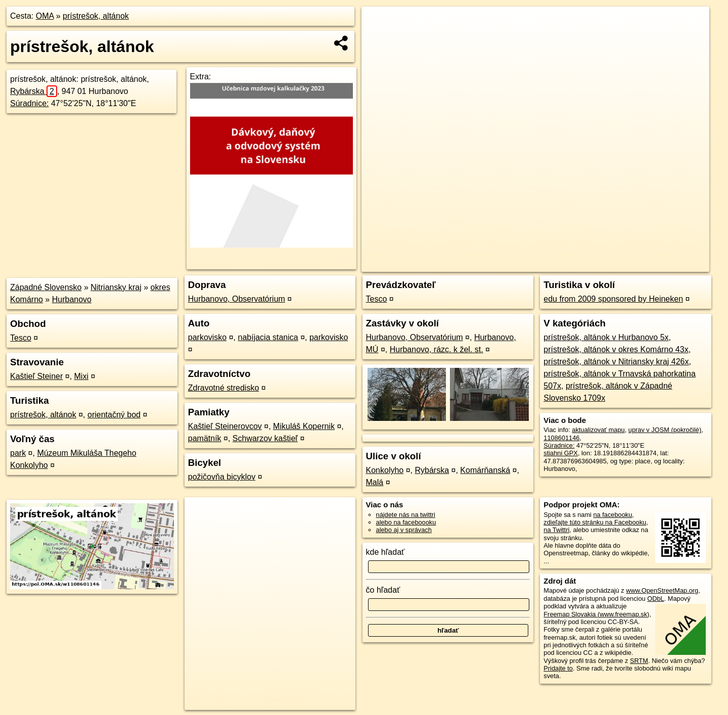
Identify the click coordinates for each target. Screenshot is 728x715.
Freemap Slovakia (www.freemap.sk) (596, 614)
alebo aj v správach (404, 530)
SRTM (639, 661)
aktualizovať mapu (598, 430)
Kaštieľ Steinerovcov (225, 426)
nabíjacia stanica (268, 337)
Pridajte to (558, 668)
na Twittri (556, 530)
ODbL (655, 599)
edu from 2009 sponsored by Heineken (613, 299)
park (18, 453)
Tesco (21, 338)
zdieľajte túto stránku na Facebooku (595, 522)
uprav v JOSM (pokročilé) (665, 430)
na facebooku (612, 515)
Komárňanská (485, 470)
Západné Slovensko (46, 287)
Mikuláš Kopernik (304, 426)
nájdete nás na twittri (406, 515)
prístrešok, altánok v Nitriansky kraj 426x (616, 362)
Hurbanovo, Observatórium (237, 299)
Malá (375, 482)
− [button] (379, 39)
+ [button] (379, 24)
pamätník (205, 438)
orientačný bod (114, 415)
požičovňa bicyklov (222, 477)
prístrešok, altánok (96, 16)
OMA (45, 16)
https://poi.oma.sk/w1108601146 (663, 264)
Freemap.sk (586, 264)
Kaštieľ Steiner (36, 376)
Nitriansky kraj (116, 287)
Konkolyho (385, 470)
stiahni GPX (561, 453)
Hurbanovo (72, 299)
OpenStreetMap (534, 264)
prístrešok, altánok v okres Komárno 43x (616, 349)
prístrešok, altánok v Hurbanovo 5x (606, 337)
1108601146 (561, 438)
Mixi (81, 376)
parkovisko (207, 337)
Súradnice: (30, 103)
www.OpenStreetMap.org (662, 590)
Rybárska (34, 91)
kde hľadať (385, 552)
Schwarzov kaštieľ (265, 438)
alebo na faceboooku (406, 522)
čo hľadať (383, 590)
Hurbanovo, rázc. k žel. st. (437, 349)
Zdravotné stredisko (224, 388)
